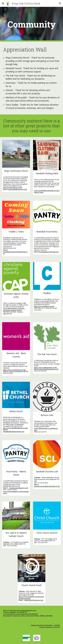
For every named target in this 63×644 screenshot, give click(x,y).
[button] (3, 3)
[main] (32, 24)
